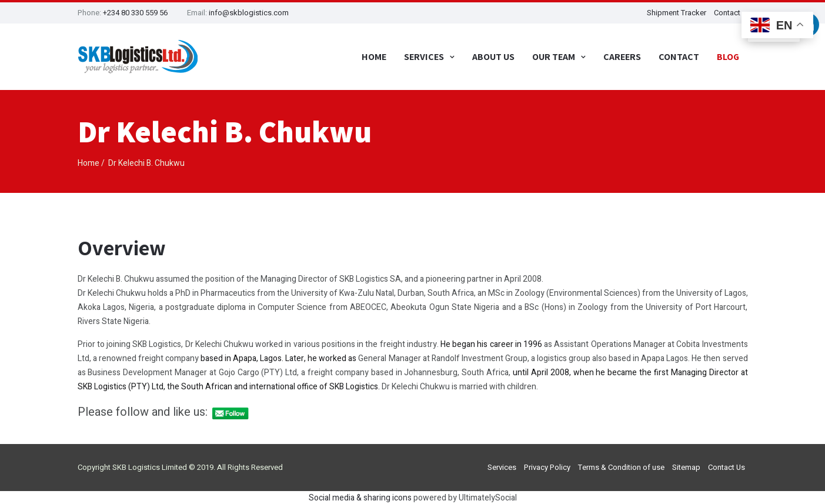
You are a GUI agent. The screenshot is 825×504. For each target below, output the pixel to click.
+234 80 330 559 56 (135, 13)
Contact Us (727, 467)
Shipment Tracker (677, 13)
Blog (728, 57)
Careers (622, 57)
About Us (493, 57)
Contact (679, 57)
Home (374, 57)
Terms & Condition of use (621, 467)
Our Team (554, 57)
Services (424, 57)
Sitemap (686, 467)
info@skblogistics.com (249, 13)
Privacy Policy (547, 467)
